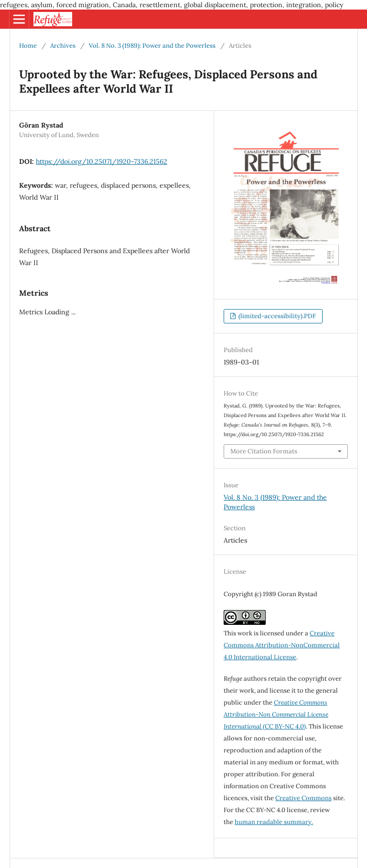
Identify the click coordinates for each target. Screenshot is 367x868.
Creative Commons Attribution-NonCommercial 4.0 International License (282, 645)
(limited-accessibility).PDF (276, 316)
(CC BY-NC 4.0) (276, 714)
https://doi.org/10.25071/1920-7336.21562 (102, 161)
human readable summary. (274, 822)
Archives (63, 46)
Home (28, 46)
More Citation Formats (264, 451)
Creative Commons (303, 798)
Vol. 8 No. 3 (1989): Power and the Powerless (152, 46)
